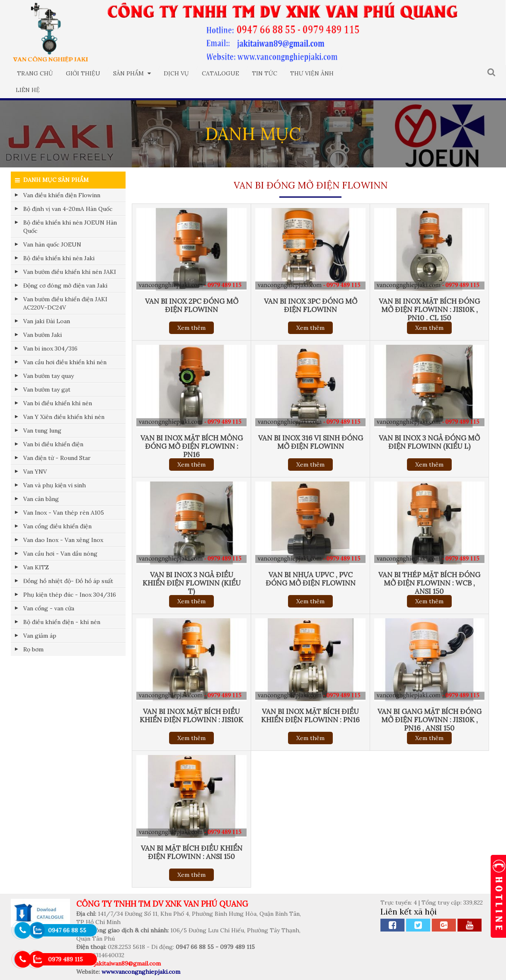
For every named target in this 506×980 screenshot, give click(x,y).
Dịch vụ (176, 73)
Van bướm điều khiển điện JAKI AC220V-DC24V (65, 303)
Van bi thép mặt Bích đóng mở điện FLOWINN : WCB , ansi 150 (429, 583)
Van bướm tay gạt (47, 390)
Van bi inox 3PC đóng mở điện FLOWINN (311, 305)
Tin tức (265, 73)
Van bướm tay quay (48, 376)
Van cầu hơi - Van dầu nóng (60, 554)
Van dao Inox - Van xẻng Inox (63, 540)
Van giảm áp (40, 636)
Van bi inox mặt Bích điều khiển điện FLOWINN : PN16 (310, 716)
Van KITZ (36, 567)
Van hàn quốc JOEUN (52, 244)
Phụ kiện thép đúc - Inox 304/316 (70, 595)
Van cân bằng (41, 499)
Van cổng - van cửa (49, 608)
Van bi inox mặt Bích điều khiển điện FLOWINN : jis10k (191, 716)
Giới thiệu (83, 73)
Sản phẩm (132, 73)
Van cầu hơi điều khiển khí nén (65, 362)
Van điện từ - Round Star (57, 458)
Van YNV (35, 472)
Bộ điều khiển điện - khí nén (62, 622)
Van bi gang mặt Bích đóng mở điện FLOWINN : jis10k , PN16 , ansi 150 (430, 720)
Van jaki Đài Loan (47, 321)
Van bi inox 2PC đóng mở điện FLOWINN (192, 305)
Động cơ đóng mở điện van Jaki (65, 286)
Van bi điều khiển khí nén (58, 403)
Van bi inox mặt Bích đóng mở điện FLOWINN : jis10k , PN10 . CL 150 (429, 310)
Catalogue (220, 73)
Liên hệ (28, 90)
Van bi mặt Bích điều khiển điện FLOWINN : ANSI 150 (192, 852)
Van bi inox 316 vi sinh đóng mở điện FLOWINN (311, 442)
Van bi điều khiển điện (53, 444)
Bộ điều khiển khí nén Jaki (59, 258)
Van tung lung (42, 431)
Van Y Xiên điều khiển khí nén (64, 417)
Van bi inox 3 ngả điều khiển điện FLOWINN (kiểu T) (192, 583)
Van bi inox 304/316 (50, 348)
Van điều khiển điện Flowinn (62, 195)
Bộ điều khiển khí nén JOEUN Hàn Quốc (70, 227)
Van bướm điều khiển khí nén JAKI (70, 272)
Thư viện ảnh (312, 73)
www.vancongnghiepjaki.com (141, 972)
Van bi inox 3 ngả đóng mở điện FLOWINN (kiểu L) (429, 442)
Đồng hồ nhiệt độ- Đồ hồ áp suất (68, 581)
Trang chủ (35, 73)
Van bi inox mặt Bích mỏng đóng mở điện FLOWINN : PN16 (192, 446)
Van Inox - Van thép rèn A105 (64, 513)
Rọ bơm (33, 649)
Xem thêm (191, 328)
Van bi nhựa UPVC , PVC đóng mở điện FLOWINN (311, 579)
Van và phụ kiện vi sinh (54, 485)
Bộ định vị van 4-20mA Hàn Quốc (68, 209)
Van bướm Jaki (42, 335)
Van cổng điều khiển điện (57, 526)
